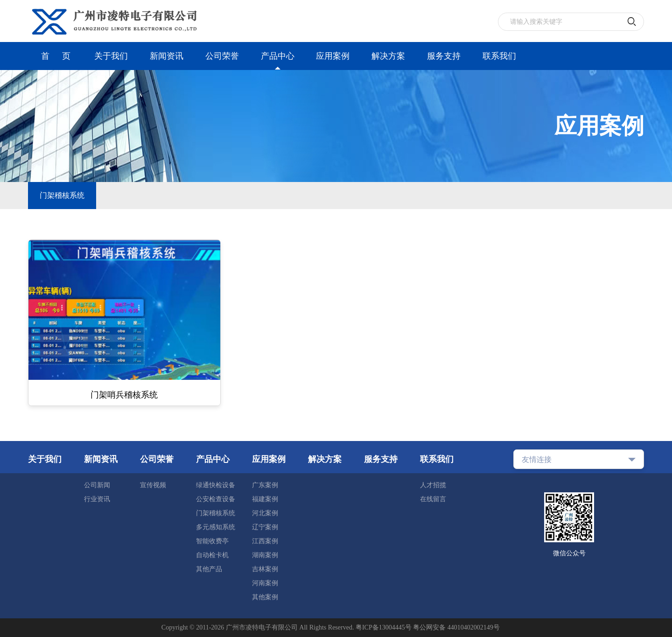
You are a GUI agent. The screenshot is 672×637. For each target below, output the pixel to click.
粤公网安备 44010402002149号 (456, 627)
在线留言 (433, 499)
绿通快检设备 (216, 485)
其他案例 (265, 597)
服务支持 (444, 56)
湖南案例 (265, 555)
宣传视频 (153, 485)
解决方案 (388, 56)
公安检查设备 (216, 499)
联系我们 (499, 56)
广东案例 (265, 485)
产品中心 (278, 56)
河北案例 (265, 513)
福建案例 (265, 499)
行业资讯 (97, 499)
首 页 (56, 56)
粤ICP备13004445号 (384, 627)
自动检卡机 (212, 555)
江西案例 (265, 541)
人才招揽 (433, 485)
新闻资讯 (167, 56)
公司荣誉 (222, 56)
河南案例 (265, 583)
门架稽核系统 (62, 195)
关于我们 (111, 56)
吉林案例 (265, 569)
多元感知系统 (216, 527)
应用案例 (333, 56)
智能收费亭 (212, 541)
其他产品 (209, 569)
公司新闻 (97, 485)
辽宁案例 (265, 527)
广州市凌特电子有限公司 (262, 627)
